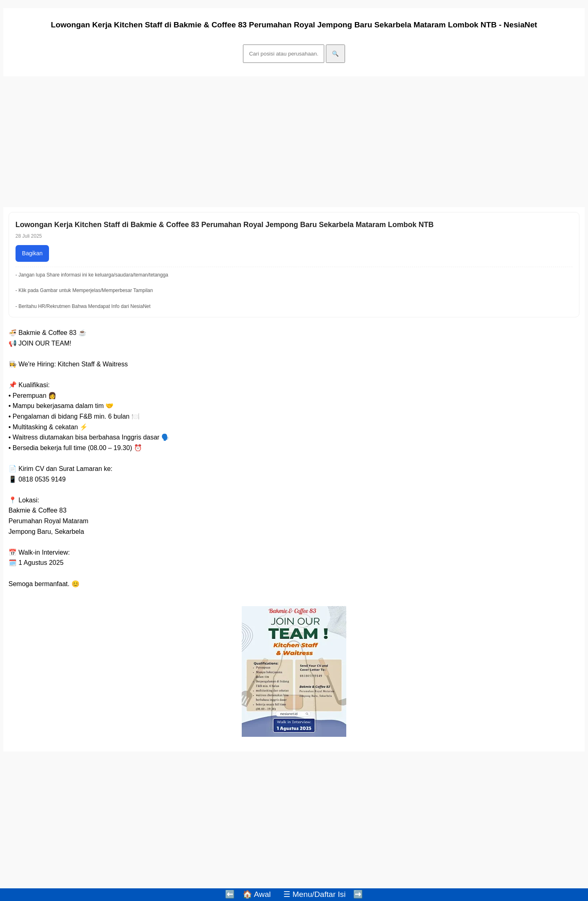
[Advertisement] (248, 142)
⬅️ (230, 894)
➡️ (358, 894)
